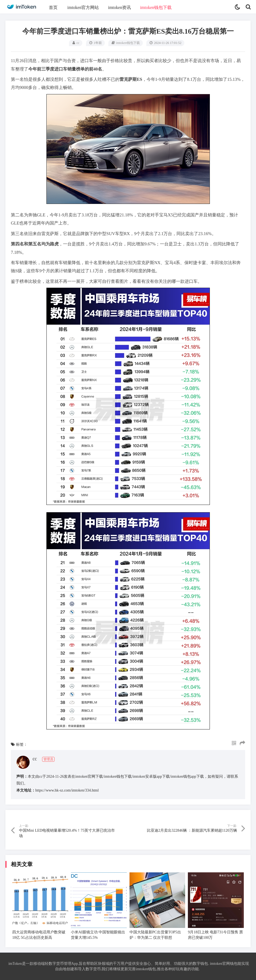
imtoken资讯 (119, 7)
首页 (53, 7)
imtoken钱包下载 (156, 7)
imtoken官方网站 (83, 7)
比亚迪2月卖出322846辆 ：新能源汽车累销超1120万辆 (192, 830)
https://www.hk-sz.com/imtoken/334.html (67, 790)
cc (78, 43)
